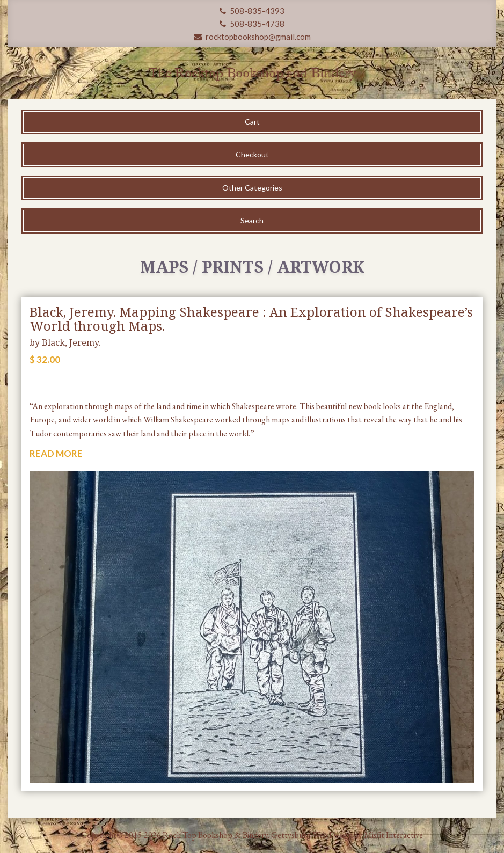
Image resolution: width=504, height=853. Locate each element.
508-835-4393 (252, 11)
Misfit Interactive (393, 835)
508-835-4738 (252, 24)
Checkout (252, 154)
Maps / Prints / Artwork (252, 267)
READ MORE (56, 453)
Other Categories (252, 188)
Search (252, 220)
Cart (252, 122)
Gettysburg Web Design (312, 835)
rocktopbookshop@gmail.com (252, 37)
